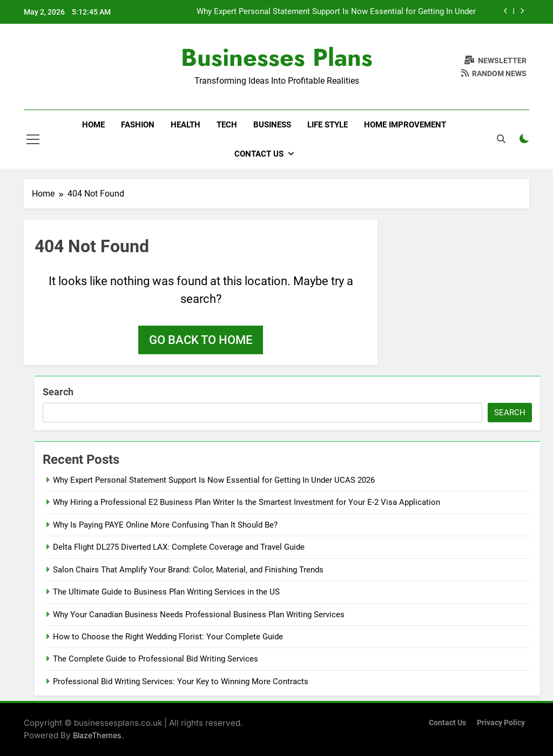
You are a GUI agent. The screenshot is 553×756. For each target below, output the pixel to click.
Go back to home (201, 340)
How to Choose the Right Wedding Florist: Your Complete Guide (168, 637)
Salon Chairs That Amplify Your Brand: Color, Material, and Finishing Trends (188, 570)
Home (93, 125)
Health (186, 125)
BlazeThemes (97, 735)
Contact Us (259, 154)
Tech (227, 125)
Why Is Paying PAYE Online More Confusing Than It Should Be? (166, 525)
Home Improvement (405, 125)
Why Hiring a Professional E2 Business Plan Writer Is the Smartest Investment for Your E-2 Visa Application (247, 502)
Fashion (138, 125)
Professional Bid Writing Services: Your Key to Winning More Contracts (181, 681)
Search (58, 392)
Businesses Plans (277, 58)
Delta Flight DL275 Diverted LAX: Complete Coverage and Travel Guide (179, 547)
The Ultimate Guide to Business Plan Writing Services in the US (166, 592)
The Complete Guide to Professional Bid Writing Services (156, 659)
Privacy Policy (501, 723)
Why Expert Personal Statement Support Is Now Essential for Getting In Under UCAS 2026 (336, 12)
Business (272, 125)
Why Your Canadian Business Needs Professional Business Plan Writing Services (199, 615)
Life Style (328, 125)
